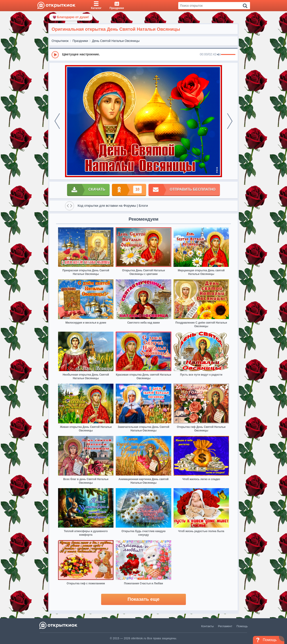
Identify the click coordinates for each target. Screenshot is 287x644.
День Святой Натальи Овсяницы (116, 41)
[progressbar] (228, 55)
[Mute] (219, 55)
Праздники (80, 41)
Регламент (225, 626)
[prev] (57, 121)
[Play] (55, 55)
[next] (230, 121)
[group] (143, 54)
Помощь (242, 626)
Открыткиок (60, 41)
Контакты (207, 626)
